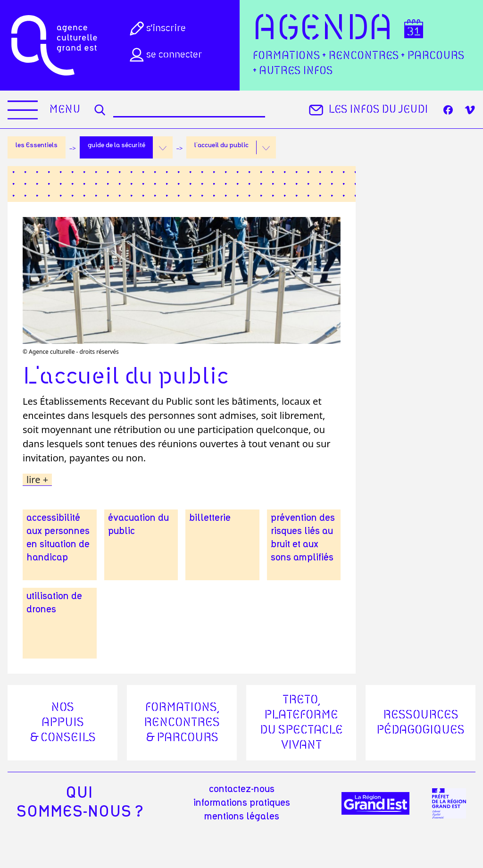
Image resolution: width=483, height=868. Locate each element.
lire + (37, 480)
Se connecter (165, 55)
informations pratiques (242, 803)
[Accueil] (54, 45)
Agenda (323, 29)
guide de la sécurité (117, 145)
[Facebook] (448, 110)
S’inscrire (157, 28)
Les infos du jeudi (367, 110)
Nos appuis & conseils (63, 723)
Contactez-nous (242, 789)
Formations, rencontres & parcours (182, 723)
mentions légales (242, 817)
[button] (163, 147)
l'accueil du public (221, 145)
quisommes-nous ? (79, 802)
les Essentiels (37, 145)
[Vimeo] (470, 110)
